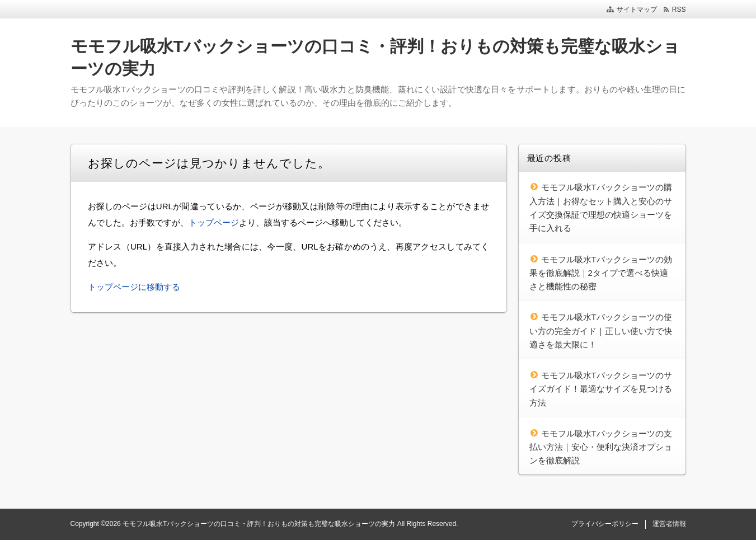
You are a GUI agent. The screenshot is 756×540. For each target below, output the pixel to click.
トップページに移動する (134, 287)
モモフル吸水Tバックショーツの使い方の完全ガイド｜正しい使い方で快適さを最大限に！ (601, 331)
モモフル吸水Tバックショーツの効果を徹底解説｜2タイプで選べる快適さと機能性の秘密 (601, 273)
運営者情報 (669, 524)
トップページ (214, 222)
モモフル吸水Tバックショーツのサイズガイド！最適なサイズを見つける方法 (601, 389)
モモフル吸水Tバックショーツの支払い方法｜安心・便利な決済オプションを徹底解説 (601, 447)
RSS (679, 10)
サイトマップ (637, 10)
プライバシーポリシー (605, 524)
